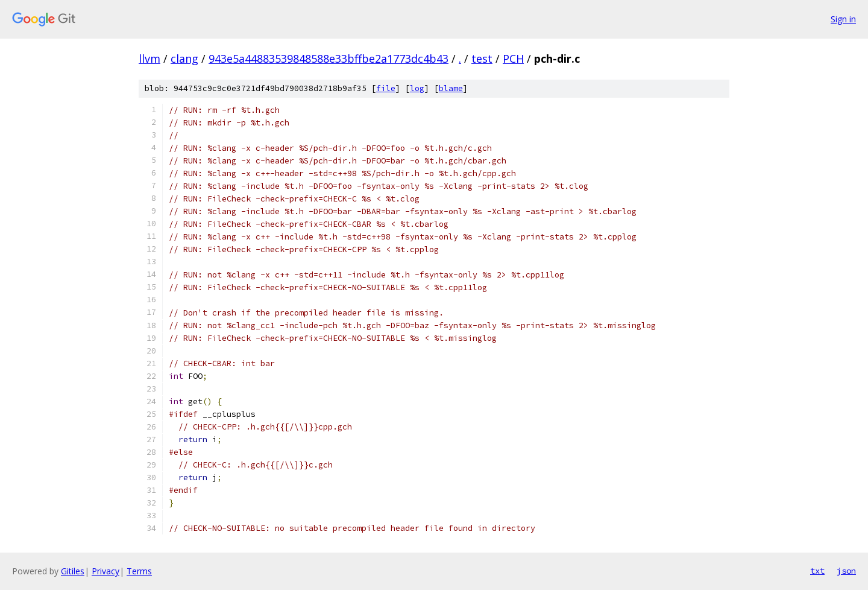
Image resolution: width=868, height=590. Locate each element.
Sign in (843, 19)
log (417, 88)
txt (817, 571)
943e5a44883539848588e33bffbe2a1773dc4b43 (329, 59)
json (846, 571)
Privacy (105, 571)
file (386, 88)
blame (451, 88)
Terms (139, 571)
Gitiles (73, 571)
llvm (149, 59)
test (482, 59)
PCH (513, 59)
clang (184, 59)
